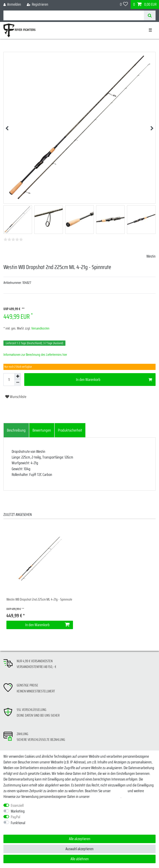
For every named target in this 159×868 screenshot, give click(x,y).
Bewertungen (42, 430)
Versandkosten (40, 328)
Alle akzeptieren (80, 839)
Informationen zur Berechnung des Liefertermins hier (35, 355)
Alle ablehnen (80, 859)
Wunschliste (16, 397)
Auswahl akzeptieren (79, 849)
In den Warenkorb (114, 380)
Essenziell (17, 806)
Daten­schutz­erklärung (105, 797)
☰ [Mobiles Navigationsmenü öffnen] (150, 30)
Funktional (18, 823)
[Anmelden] (12, 4)
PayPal (15, 817)
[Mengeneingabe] (9, 380)
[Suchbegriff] (74, 15)
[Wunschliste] (124, 4)
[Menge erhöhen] (18, 376)
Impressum (119, 791)
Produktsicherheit (70, 430)
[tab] (16, 430)
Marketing (18, 811)
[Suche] (150, 15)
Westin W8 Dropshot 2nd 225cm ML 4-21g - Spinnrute (39, 600)
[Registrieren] (37, 4)
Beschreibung (16, 430)
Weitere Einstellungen (18, 829)
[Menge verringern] (18, 383)
